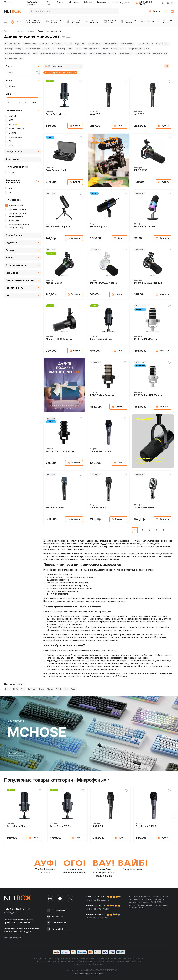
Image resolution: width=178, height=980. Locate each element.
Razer (73, 689)
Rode (8, 689)
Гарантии (102, 2)
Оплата (60, 2)
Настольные (57, 44)
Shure (41, 689)
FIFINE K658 (141, 170)
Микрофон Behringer (14, 49)
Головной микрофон (14, 58)
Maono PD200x (54, 283)
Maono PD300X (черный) (59, 339)
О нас (49, 3)
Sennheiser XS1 (98, 508)
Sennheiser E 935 (55, 508)
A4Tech (13, 116)
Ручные (69, 44)
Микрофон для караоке (139, 49)
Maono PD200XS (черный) (148, 283)
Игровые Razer (94, 44)
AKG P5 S (139, 114)
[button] (59, 107)
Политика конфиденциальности (89, 974)
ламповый (14, 221)
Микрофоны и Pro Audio (24, 31)
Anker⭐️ (13, 124)
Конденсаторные (13, 44)
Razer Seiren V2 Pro (101, 339)
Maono (50, 689)
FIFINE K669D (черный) (58, 227)
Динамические (30, 44)
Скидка (13, 86)
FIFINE (59, 689)
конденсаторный (17, 209)
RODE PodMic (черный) (102, 395)
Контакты (116, 2)
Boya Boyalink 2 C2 (56, 170)
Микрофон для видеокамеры (18, 53)
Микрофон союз (160, 53)
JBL (66, 689)
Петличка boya (125, 53)
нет (11, 192)
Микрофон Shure (65, 49)
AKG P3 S (95, 114)
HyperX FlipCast (99, 227)
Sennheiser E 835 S (100, 451)
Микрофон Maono (145, 44)
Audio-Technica (16, 129)
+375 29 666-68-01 (146, 3)
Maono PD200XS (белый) (104, 283)
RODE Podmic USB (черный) (61, 451)
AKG (11, 120)
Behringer (14, 133)
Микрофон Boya (128, 44)
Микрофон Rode (111, 44)
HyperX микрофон (142, 53)
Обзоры (88, 2)
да (10, 188)
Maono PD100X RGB (145, 227)
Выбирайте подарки (33, 3)
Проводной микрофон (77, 53)
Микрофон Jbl (49, 49)
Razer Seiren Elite (55, 114)
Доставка (74, 2)
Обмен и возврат (13, 938)
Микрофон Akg (162, 44)
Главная (8, 31)
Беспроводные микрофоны (87, 49)
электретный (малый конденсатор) (19, 226)
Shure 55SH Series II (145, 508)
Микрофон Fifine (33, 49)
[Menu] (6, 22)
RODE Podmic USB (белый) (148, 395)
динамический (16, 205)
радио (12, 172)
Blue (11, 141)
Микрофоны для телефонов (114, 49)
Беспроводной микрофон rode (103, 53)
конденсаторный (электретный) (17, 215)
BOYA (12, 145)
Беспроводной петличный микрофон (49, 53)
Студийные (80, 44)
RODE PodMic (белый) (146, 339)
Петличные (44, 44)
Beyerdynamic (16, 137)
